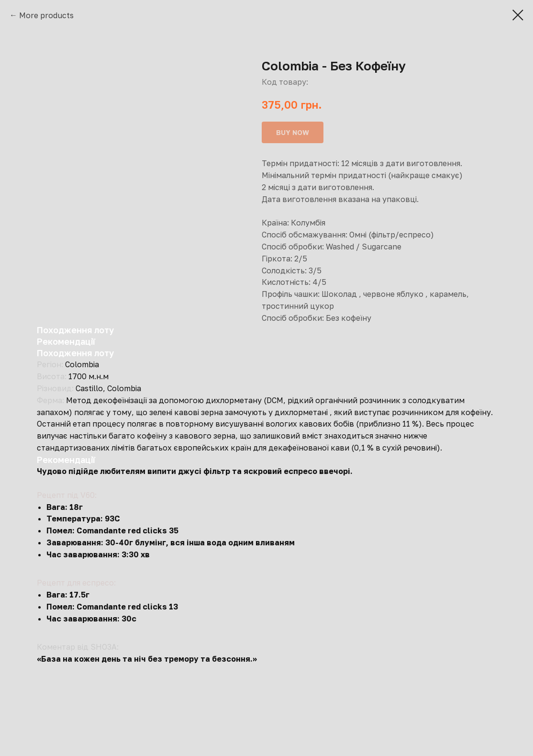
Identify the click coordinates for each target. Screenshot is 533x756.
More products (46, 15)
